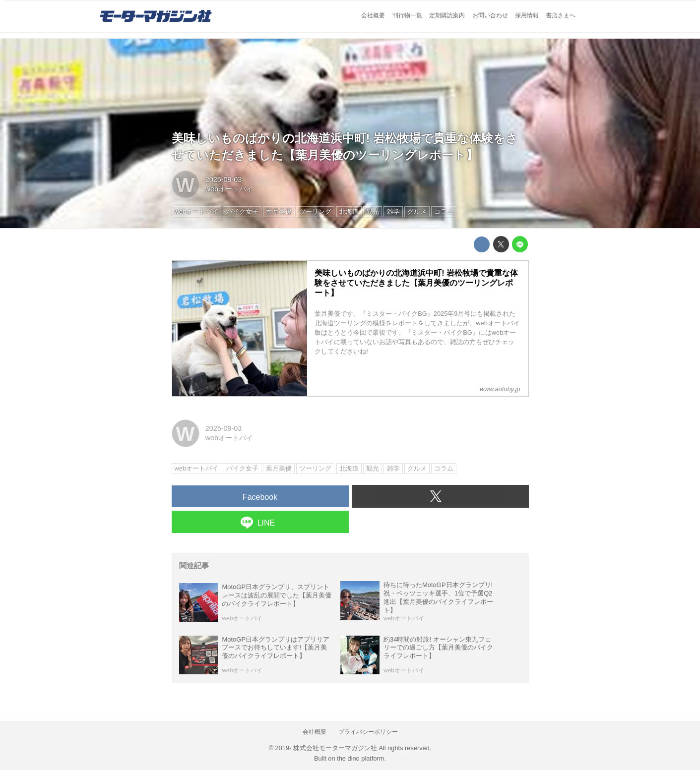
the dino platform (360, 758)
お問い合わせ (490, 15)
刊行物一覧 (407, 15)
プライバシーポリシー (368, 732)
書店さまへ (561, 15)
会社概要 (373, 15)
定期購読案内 (447, 15)
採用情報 (527, 15)
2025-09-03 (224, 179)
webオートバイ (229, 189)
